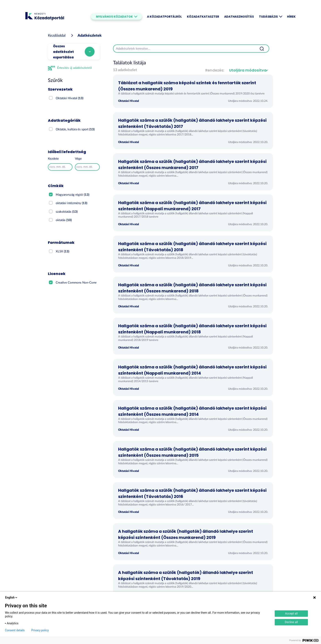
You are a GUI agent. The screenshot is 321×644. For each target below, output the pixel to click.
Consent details (15, 630)
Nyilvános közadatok (116, 17)
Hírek (291, 17)
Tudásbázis (270, 17)
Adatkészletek (90, 36)
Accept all (291, 613)
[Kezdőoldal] (57, 36)
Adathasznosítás (239, 17)
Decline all (291, 622)
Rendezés (214, 70)
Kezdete (53, 159)
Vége (78, 159)
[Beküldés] (262, 49)
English (11, 597)
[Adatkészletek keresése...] (184, 49)
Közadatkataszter (203, 17)
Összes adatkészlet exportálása (63, 52)
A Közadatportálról (164, 17)
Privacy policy (40, 630)
